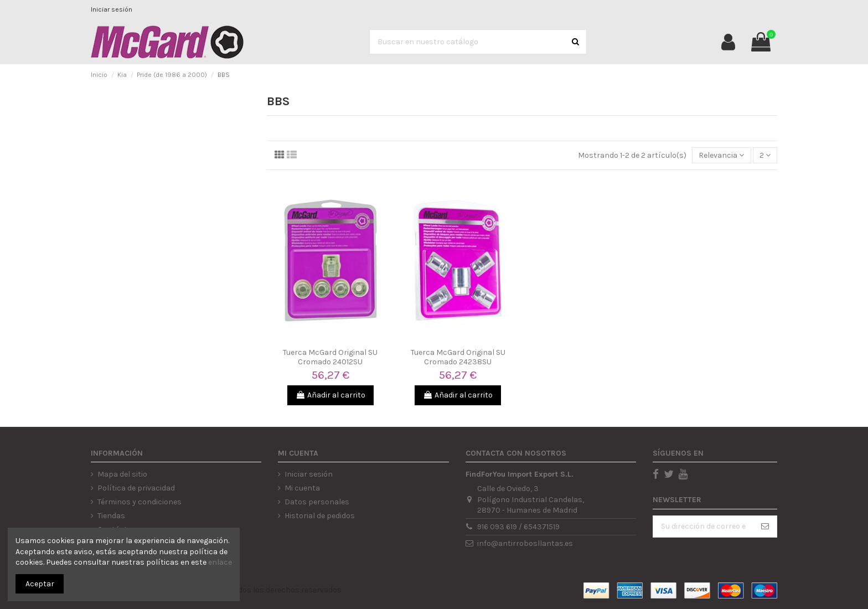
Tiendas (111, 516)
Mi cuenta (302, 488)
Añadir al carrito (330, 395)
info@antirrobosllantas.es (525, 543)
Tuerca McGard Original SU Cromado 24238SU (458, 357)
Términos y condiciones (139, 502)
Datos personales (317, 502)
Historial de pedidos (320, 516)
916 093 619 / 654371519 (518, 527)
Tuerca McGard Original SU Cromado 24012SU (330, 357)
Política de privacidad (136, 488)
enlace (220, 562)
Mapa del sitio (122, 474)
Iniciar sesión (112, 9)
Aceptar (40, 584)
